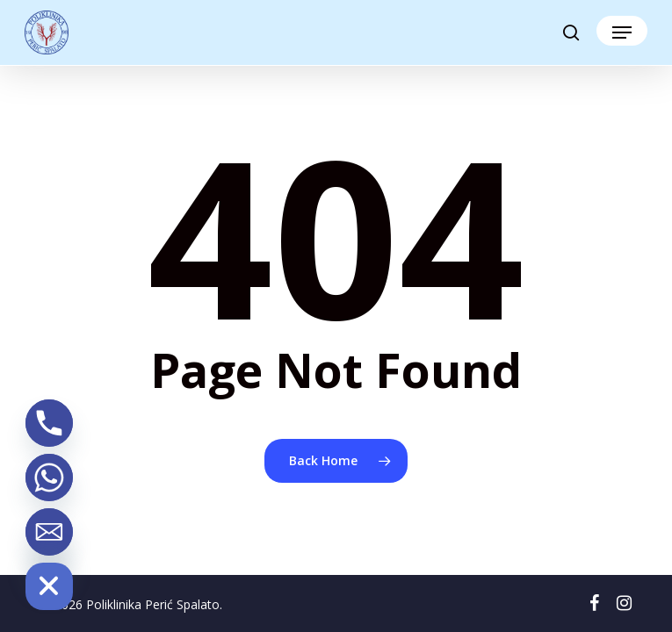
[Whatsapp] (49, 478)
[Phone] (49, 423)
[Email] (49, 532)
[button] (622, 32)
